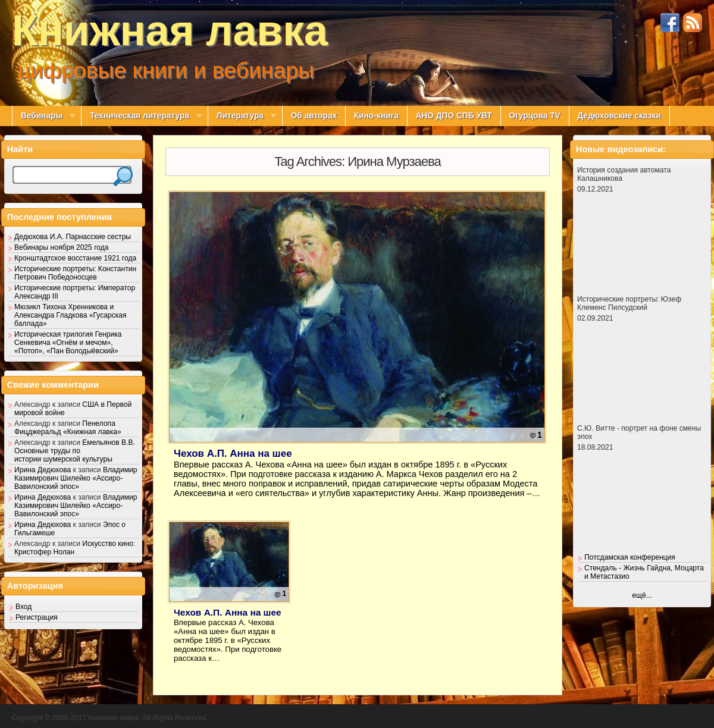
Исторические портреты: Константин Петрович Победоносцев (75, 273)
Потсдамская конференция (630, 557)
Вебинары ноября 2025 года (62, 247)
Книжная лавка (170, 30)
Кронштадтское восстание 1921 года (75, 258)
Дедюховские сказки (619, 116)
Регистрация (37, 617)
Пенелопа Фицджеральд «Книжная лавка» (68, 428)
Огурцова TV (534, 116)
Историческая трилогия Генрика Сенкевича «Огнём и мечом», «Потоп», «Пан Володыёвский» (68, 343)
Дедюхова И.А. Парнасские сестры (73, 237)
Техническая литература (141, 116)
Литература (242, 116)
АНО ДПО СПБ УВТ (453, 116)
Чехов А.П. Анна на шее (233, 454)
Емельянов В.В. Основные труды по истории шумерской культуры (75, 451)
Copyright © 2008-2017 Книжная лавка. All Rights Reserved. (110, 718)
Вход (24, 607)
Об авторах (314, 116)
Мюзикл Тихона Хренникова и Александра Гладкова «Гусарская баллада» (71, 315)
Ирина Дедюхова (43, 470)
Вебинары (43, 116)
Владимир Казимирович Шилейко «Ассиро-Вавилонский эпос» (76, 478)
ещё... (642, 595)
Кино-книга (376, 116)
